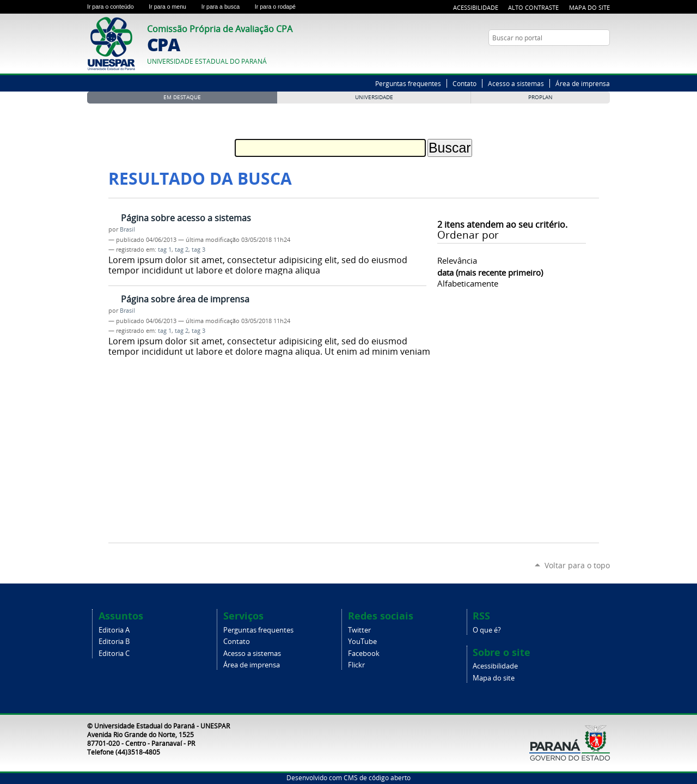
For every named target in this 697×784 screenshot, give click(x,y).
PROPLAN (540, 97)
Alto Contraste (533, 7)
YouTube (604, 59)
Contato (464, 83)
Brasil (127, 229)
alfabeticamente (468, 283)
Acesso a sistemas (516, 83)
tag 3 (198, 250)
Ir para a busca (226, 7)
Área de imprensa (583, 83)
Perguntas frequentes (408, 83)
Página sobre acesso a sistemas (186, 218)
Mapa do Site (589, 7)
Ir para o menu (173, 7)
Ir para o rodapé (280, 7)
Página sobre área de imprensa (185, 299)
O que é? (487, 630)
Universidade (374, 97)
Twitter (591, 59)
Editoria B (114, 642)
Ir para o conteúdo (116, 7)
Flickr (356, 665)
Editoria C (114, 654)
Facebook (364, 654)
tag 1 (165, 250)
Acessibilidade (476, 7)
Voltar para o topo (577, 565)
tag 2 (182, 250)
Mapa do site (494, 678)
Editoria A (114, 630)
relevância (457, 260)
